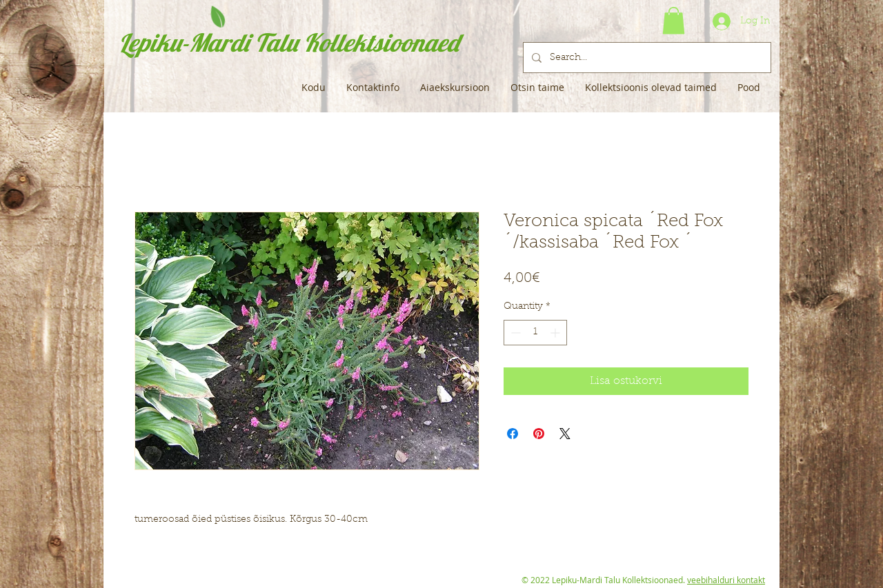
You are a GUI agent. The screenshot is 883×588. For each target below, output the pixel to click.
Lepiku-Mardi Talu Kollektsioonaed (289, 42)
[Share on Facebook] (513, 434)
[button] (674, 20)
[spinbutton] (535, 333)
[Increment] (556, 333)
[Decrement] (514, 333)
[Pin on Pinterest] (539, 434)
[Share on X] (565, 434)
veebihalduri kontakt (726, 580)
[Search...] (646, 58)
